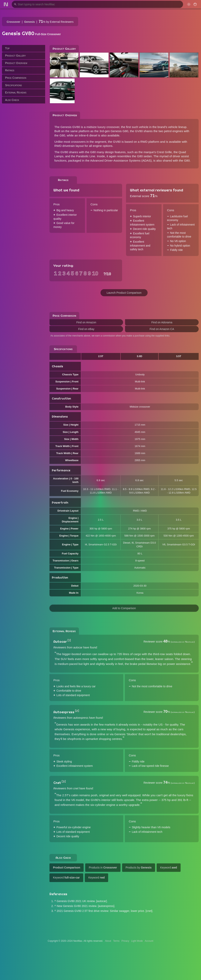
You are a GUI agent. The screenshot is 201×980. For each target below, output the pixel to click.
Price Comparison (16, 78)
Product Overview (16, 63)
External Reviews (16, 92)
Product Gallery (15, 56)
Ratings (10, 70)
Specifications (13, 85)
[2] (77, 711)
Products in (103, 868)
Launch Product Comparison (124, 293)
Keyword (169, 868)
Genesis (29, 22)
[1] (69, 640)
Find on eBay (86, 329)
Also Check (12, 100)
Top (7, 48)
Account (149, 941)
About (108, 941)
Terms (116, 941)
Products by (139, 868)
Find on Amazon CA (162, 329)
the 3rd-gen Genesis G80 (111, 131)
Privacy (125, 941)
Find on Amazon (86, 322)
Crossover (13, 22)
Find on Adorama (162, 322)
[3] (64, 782)
